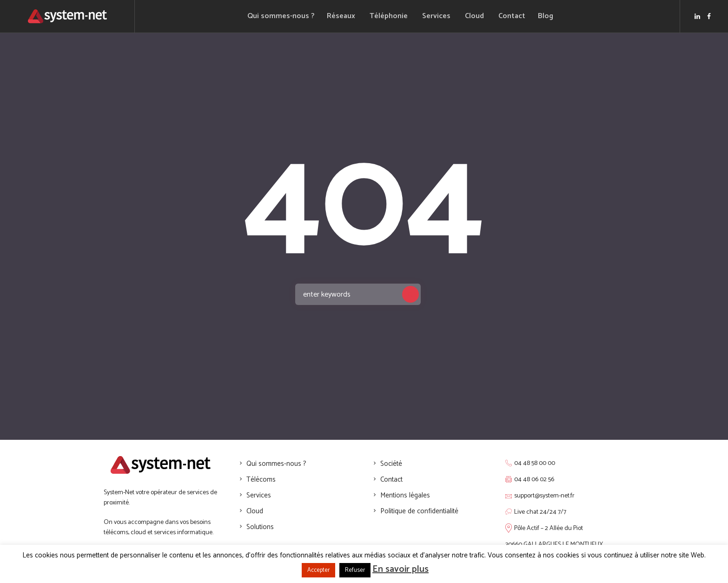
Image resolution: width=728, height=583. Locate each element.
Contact (391, 480)
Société (391, 464)
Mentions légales (405, 495)
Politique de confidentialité (419, 511)
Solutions (260, 527)
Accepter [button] (318, 570)
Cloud (255, 511)
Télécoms (261, 480)
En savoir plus (400, 569)
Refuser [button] (355, 570)
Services (259, 495)
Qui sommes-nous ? (276, 464)
